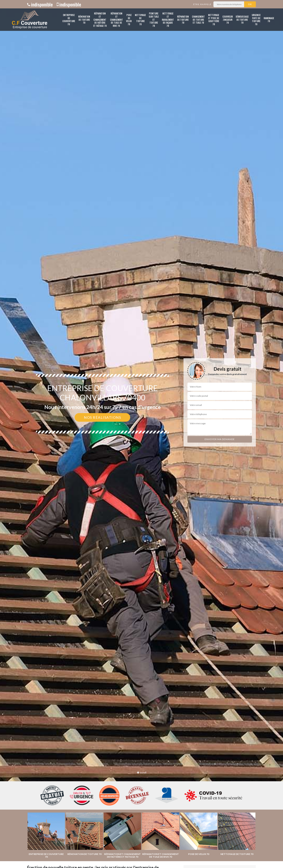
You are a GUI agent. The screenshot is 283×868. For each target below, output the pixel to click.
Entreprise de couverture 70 (69, 20)
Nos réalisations (102, 417)
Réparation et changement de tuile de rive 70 (116, 20)
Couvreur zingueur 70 (228, 20)
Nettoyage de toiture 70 (140, 20)
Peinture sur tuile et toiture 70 (154, 20)
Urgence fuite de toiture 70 (256, 20)
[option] (141, 434)
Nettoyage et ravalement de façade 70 (168, 20)
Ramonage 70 (269, 20)
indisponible (40, 4)
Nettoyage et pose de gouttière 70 (214, 20)
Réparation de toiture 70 (183, 20)
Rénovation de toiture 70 (84, 20)
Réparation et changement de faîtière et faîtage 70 (100, 20)
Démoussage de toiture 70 (242, 20)
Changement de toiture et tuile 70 (198, 20)
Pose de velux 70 (129, 20)
